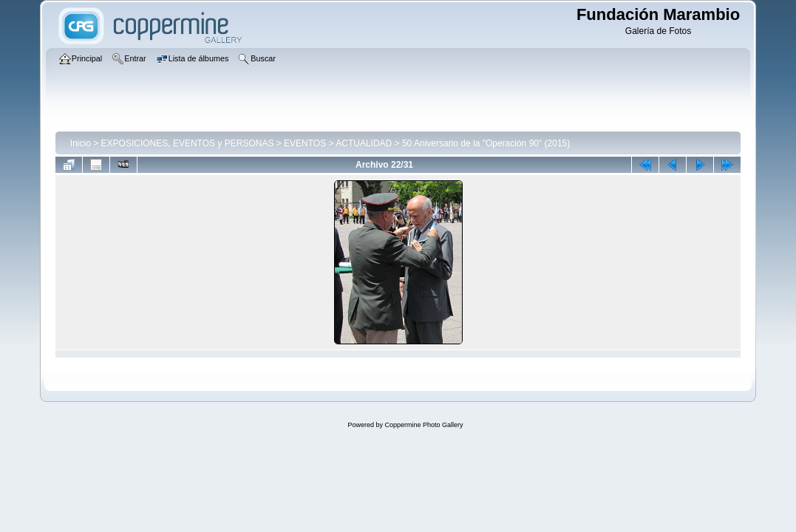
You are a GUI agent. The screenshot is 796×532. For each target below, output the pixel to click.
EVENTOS (305, 143)
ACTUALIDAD (364, 143)
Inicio (81, 143)
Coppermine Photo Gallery (423, 425)
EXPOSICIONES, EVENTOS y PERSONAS (188, 143)
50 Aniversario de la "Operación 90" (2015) (486, 143)
